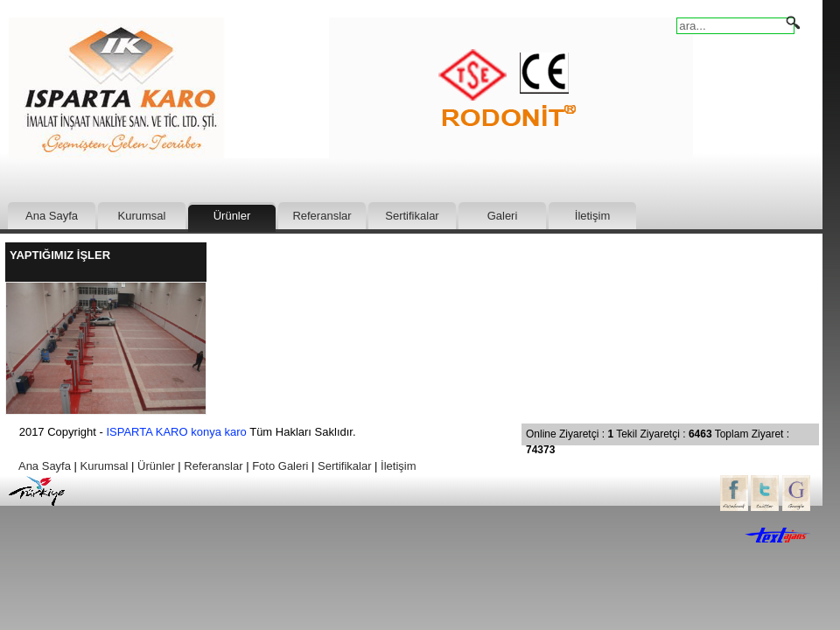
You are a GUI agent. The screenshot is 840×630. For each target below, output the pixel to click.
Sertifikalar (412, 216)
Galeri (503, 216)
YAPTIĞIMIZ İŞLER (60, 255)
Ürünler (232, 216)
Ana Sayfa (52, 216)
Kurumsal (142, 216)
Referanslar (322, 216)
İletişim (592, 216)
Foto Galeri (280, 466)
